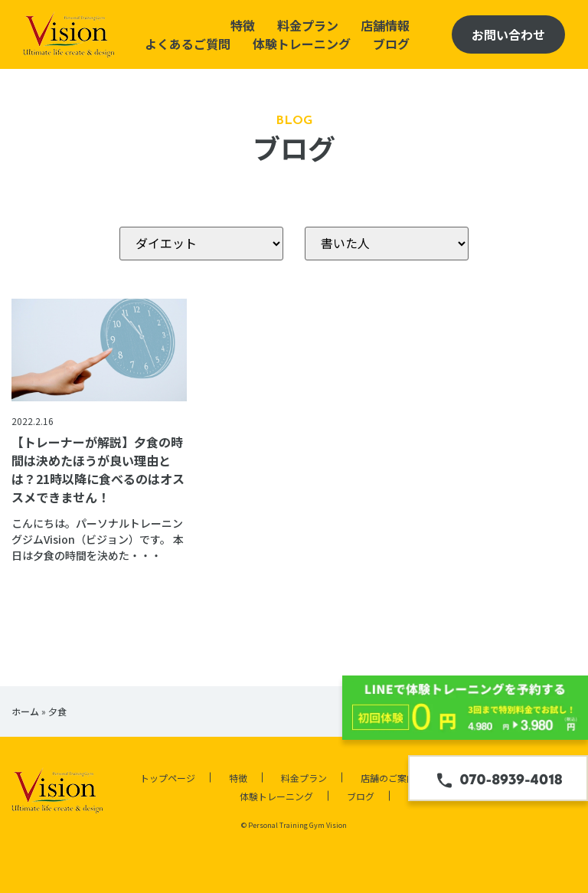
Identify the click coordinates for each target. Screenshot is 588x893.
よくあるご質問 (188, 44)
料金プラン (308, 25)
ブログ (391, 44)
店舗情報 (385, 25)
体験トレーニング (302, 44)
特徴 (243, 25)
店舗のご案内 (388, 778)
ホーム (25, 711)
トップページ (168, 778)
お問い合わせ (508, 34)
